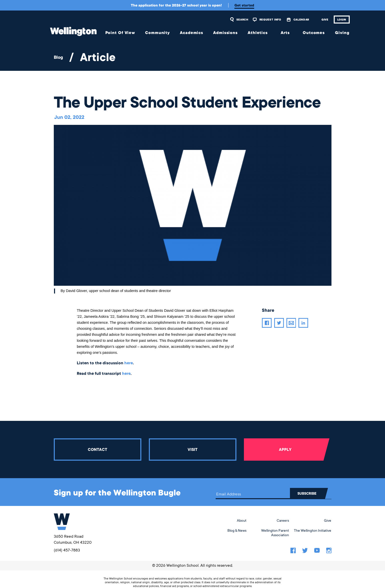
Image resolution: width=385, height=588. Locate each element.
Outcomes (314, 33)
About (242, 520)
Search (242, 20)
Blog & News (237, 530)
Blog (58, 57)
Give (325, 20)
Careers (283, 520)
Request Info (270, 20)
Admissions (225, 33)
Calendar (301, 20)
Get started (244, 5)
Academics (191, 33)
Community (157, 33)
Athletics (258, 33)
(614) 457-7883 (67, 550)
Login (342, 20)
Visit (192, 450)
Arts (285, 33)
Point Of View (120, 33)
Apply (285, 450)
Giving (342, 33)
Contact (97, 450)
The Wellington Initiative (313, 530)
